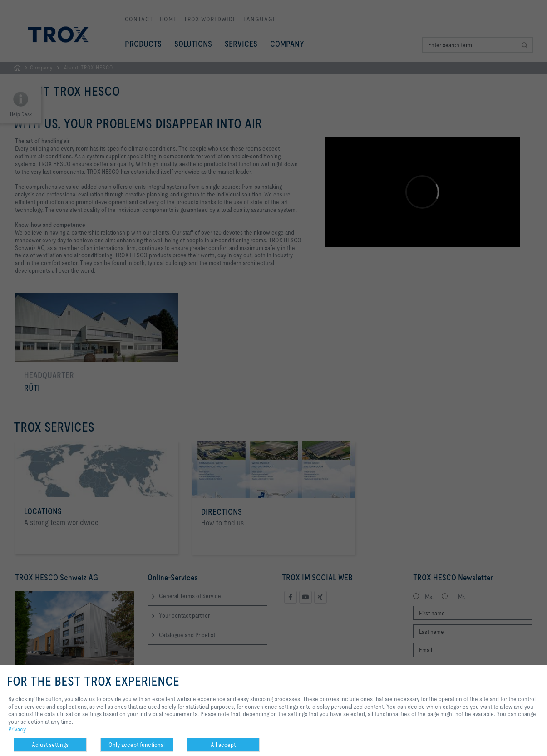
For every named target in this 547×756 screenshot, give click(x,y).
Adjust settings (50, 745)
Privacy (17, 729)
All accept (223, 745)
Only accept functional (137, 745)
